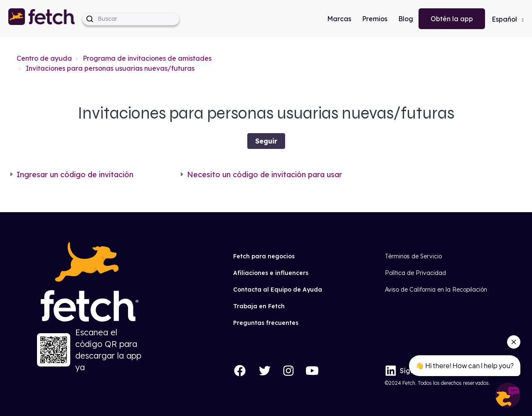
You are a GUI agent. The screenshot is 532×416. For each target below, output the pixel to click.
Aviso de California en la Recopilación (436, 290)
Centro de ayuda (44, 58)
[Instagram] (288, 371)
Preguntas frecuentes (266, 323)
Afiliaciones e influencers (271, 273)
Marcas (339, 19)
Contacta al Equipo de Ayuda (278, 290)
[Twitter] (265, 371)
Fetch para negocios (264, 256)
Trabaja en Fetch (259, 306)
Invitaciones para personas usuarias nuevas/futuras (110, 68)
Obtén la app (452, 19)
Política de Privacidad (415, 273)
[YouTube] (312, 371)
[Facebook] (240, 371)
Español (505, 19)
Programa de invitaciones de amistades (147, 58)
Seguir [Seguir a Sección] (266, 141)
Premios (375, 19)
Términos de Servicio (413, 256)
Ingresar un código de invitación (75, 175)
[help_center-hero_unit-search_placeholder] (131, 19)
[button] (42, 19)
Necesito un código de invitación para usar (265, 175)
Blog (406, 19)
